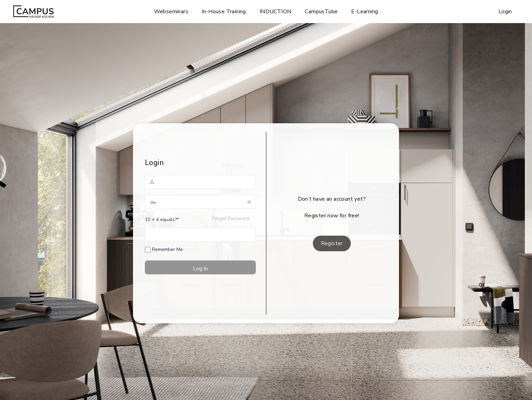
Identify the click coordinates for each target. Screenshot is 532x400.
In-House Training (224, 12)
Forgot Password (231, 219)
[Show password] (249, 202)
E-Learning (365, 12)
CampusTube (321, 12)
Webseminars (171, 12)
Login (505, 12)
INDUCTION (275, 12)
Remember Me (164, 249)
